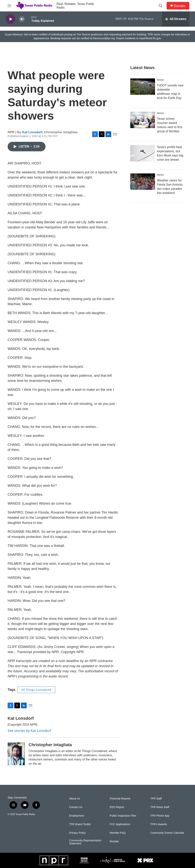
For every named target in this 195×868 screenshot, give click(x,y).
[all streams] (176, 19)
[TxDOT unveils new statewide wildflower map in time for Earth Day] (143, 87)
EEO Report (117, 807)
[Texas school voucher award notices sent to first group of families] (143, 120)
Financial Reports (120, 799)
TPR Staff (156, 799)
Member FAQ (118, 833)
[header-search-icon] (161, 6)
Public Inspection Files (123, 816)
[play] (10, 19)
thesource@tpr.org (104, 38)
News (160, 80)
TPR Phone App (160, 816)
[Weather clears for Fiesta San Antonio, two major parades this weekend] (143, 182)
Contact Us (76, 807)
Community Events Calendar (167, 833)
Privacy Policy (77, 833)
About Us (75, 799)
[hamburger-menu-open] (9, 6)
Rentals (114, 841)
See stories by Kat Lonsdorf (29, 731)
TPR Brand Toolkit (80, 824)
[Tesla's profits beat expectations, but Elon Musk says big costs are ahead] (143, 153)
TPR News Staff (160, 807)
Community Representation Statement (85, 842)
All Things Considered (36, 690)
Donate (180, 6)
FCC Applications (120, 824)
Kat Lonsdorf (32, 132)
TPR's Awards (159, 824)
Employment (77, 816)
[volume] (22, 19)
